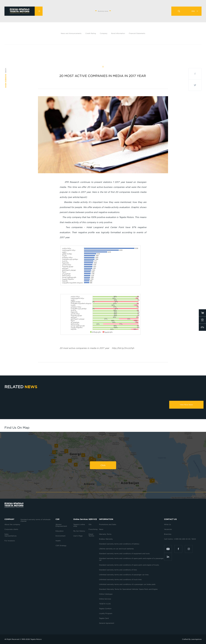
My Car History (79, 531)
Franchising (93, 529)
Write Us (168, 524)
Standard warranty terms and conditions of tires (118, 570)
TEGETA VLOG (105, 604)
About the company (12, 524)
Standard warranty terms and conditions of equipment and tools (124, 554)
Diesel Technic (91, 535)
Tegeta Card (104, 618)
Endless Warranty (106, 539)
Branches (168, 534)
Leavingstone (196, 639)
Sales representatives (11, 535)
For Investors (10, 541)
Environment (60, 536)
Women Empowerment (62, 525)
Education (60, 531)
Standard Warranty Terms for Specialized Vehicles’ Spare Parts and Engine (128, 589)
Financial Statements (137, 33)
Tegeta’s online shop (79, 525)
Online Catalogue (106, 594)
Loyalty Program (106, 613)
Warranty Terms (105, 534)
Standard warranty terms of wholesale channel (35, 520)
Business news (6, 81)
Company (104, 33)
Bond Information (118, 33)
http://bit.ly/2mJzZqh (97, 348)
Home (6, 70)
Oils (90, 524)
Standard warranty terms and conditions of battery (119, 544)
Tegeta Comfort (105, 609)
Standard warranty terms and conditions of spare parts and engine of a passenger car (131, 559)
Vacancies (168, 529)
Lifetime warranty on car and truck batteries (116, 549)
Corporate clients (12, 529)
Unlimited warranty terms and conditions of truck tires (120, 579)
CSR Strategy (61, 546)
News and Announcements (71, 33)
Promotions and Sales (108, 524)
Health (58, 541)
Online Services (105, 599)
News (101, 529)
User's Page (78, 536)
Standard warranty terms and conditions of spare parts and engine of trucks (129, 565)
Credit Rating (91, 33)
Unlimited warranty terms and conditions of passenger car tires (124, 575)
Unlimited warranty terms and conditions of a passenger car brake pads (127, 584)
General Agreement (107, 623)
